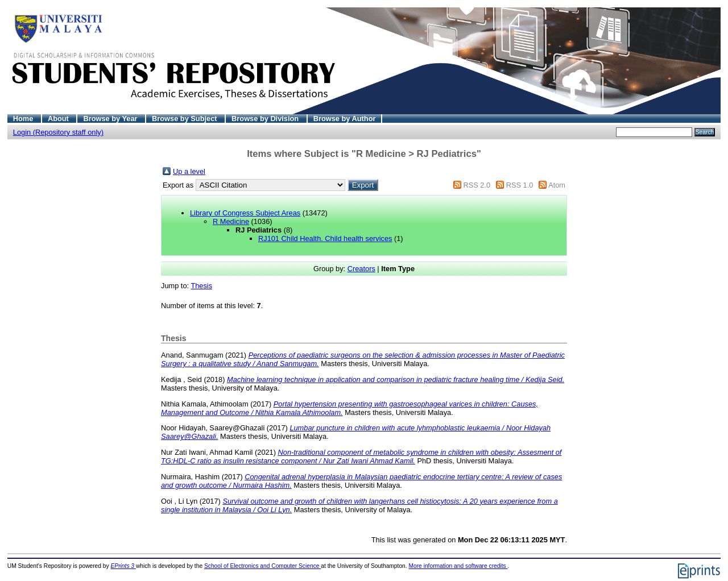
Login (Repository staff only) (58, 132)
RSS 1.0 (520, 185)
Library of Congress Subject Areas (245, 213)
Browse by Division (266, 119)
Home (24, 119)
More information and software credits (458, 566)
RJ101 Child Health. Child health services (325, 238)
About (59, 119)
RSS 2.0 (477, 185)
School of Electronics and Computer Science (262, 566)
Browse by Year (111, 119)
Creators (361, 269)
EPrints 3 (123, 566)
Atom (557, 185)
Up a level (189, 171)
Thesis (201, 286)
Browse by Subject (185, 119)
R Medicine (231, 221)
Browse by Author (345, 119)
